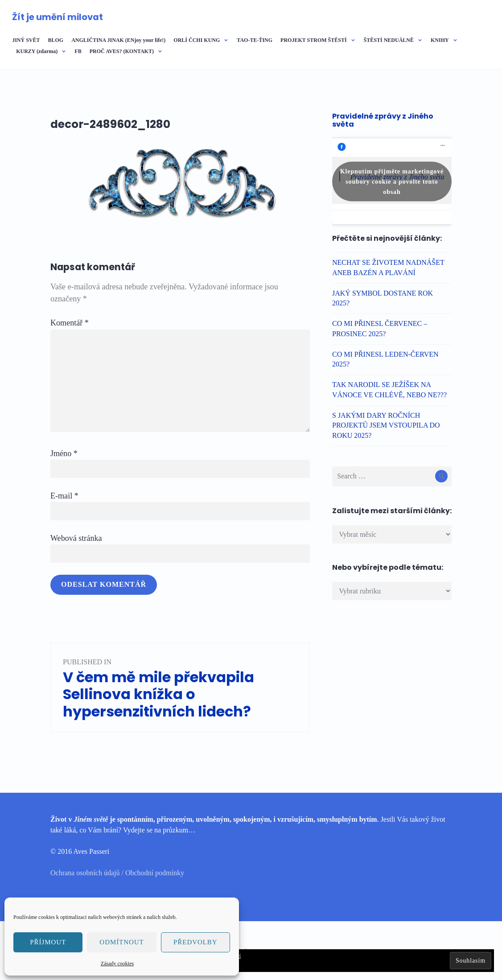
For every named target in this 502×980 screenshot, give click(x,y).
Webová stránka (76, 538)
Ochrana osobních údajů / (88, 873)
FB (78, 51)
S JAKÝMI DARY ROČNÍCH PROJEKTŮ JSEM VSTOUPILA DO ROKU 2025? (386, 425)
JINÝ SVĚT (26, 40)
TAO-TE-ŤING (255, 40)
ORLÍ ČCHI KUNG (197, 40)
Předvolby (195, 942)
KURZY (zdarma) (37, 51)
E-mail (64, 496)
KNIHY (440, 40)
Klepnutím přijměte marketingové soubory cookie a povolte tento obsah (392, 181)
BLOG (56, 40)
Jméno (64, 453)
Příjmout (48, 942)
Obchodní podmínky (155, 873)
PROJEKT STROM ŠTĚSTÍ (314, 40)
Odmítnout (121, 942)
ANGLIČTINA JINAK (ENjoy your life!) (118, 40)
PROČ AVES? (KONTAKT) (122, 51)
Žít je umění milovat (58, 17)
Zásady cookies (117, 964)
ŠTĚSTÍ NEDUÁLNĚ (389, 40)
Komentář (70, 323)
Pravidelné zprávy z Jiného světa (383, 120)
